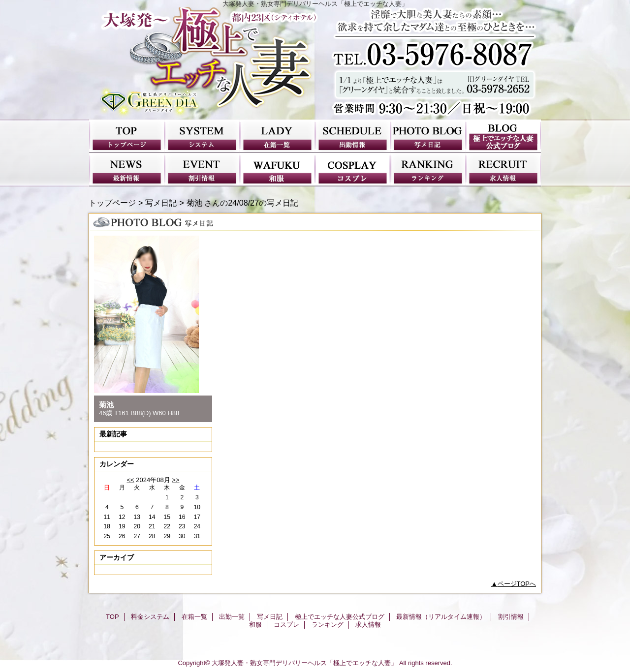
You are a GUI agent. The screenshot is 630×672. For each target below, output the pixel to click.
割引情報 (202, 170)
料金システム (202, 136)
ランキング (428, 170)
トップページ (112, 203)
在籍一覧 (277, 136)
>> (175, 480)
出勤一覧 (353, 136)
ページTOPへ (517, 584)
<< (130, 480)
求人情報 (503, 170)
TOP (127, 136)
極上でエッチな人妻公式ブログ (503, 136)
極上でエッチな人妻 (315, 63)
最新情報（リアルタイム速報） (127, 170)
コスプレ (353, 170)
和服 (277, 170)
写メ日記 (428, 136)
